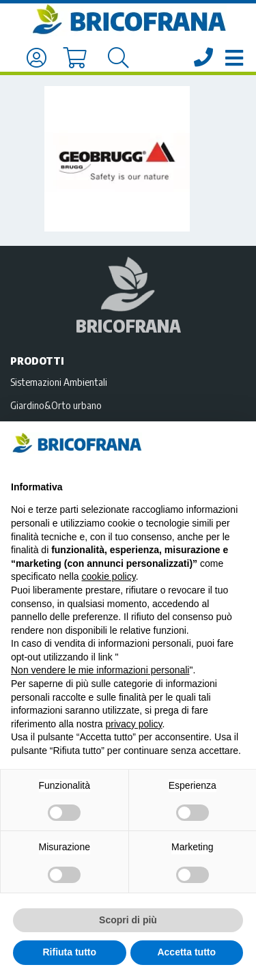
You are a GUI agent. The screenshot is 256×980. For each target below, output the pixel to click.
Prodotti (37, 361)
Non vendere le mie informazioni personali (100, 670)
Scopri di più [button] (128, 920)
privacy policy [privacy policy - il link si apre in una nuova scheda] (134, 724)
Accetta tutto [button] (186, 952)
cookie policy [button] (109, 576)
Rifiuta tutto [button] (69, 952)
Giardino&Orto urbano (56, 405)
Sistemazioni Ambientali (59, 382)
